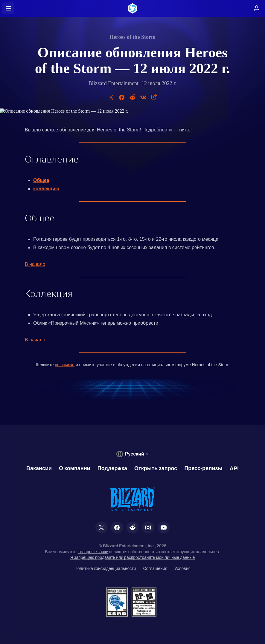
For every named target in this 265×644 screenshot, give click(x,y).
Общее (41, 180)
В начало (35, 264)
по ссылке (65, 365)
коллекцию (46, 189)
